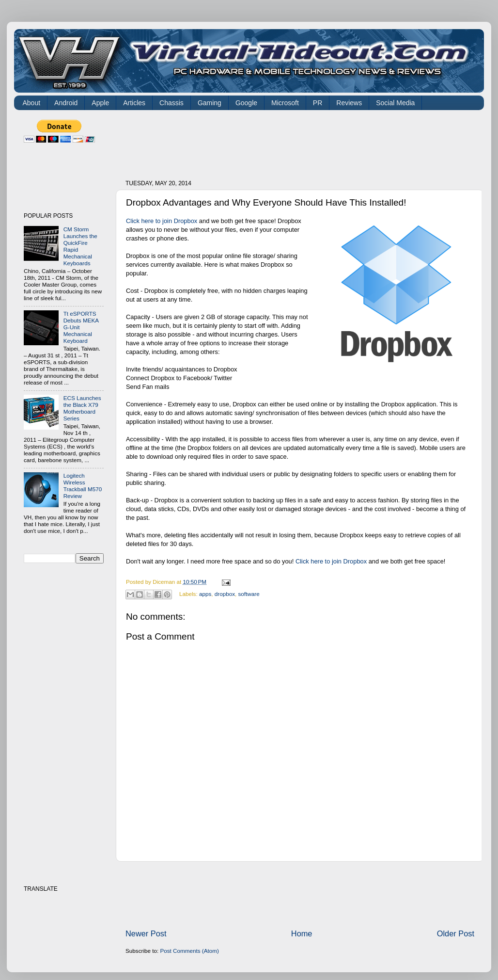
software (249, 594)
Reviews (349, 103)
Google (246, 103)
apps (205, 594)
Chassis (171, 103)
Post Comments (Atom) (189, 951)
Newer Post (146, 933)
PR (318, 103)
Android (66, 103)
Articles (134, 103)
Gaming (210, 103)
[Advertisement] (302, 142)
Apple (100, 103)
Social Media (395, 103)
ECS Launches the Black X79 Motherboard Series (82, 408)
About (32, 103)
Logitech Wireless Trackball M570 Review (83, 486)
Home (302, 933)
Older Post (456, 933)
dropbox (225, 594)
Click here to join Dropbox (162, 221)
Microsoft (285, 103)
